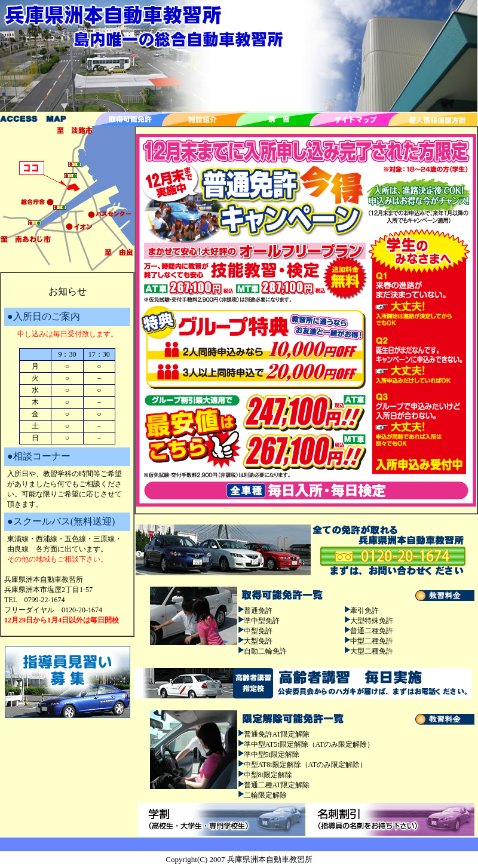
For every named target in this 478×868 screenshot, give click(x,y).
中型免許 (258, 631)
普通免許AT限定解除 (277, 734)
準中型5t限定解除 (272, 754)
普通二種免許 (372, 631)
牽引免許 (364, 611)
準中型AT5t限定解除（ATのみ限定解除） (309, 744)
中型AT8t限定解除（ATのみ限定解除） (306, 765)
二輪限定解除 (265, 795)
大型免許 (258, 641)
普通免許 (258, 611)
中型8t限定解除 (268, 775)
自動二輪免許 (265, 651)
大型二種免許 (372, 651)
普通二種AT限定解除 (277, 785)
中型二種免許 (372, 641)
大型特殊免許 (372, 621)
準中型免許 (262, 621)
